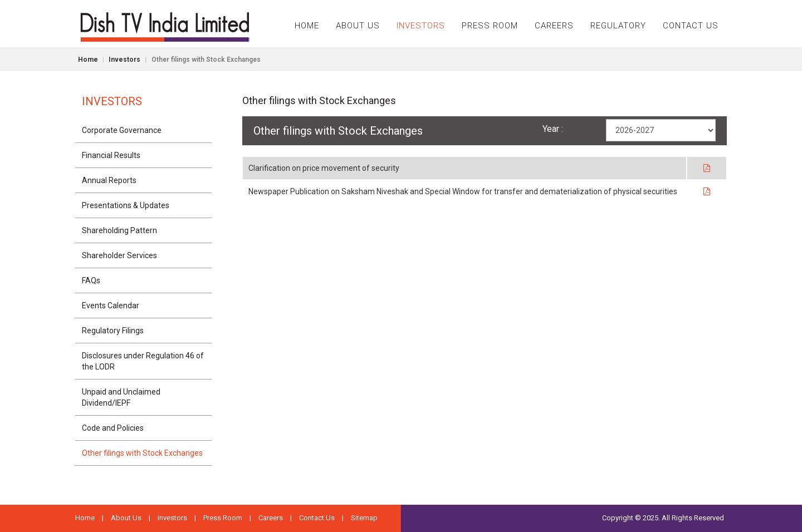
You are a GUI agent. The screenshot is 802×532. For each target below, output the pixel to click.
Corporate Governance (122, 130)
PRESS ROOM (490, 26)
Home (88, 60)
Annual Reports (109, 180)
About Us (126, 518)
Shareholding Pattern (119, 230)
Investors (124, 60)
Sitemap (364, 518)
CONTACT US (691, 26)
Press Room (223, 518)
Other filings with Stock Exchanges (142, 453)
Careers (271, 518)
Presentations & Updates (126, 205)
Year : (553, 129)
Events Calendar (111, 306)
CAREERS (554, 26)
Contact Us (317, 518)
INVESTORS (421, 26)
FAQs (91, 280)
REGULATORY (618, 26)
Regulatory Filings (113, 331)
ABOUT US (358, 26)
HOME (307, 26)
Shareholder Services (119, 255)
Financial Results (111, 155)
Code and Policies (113, 428)
